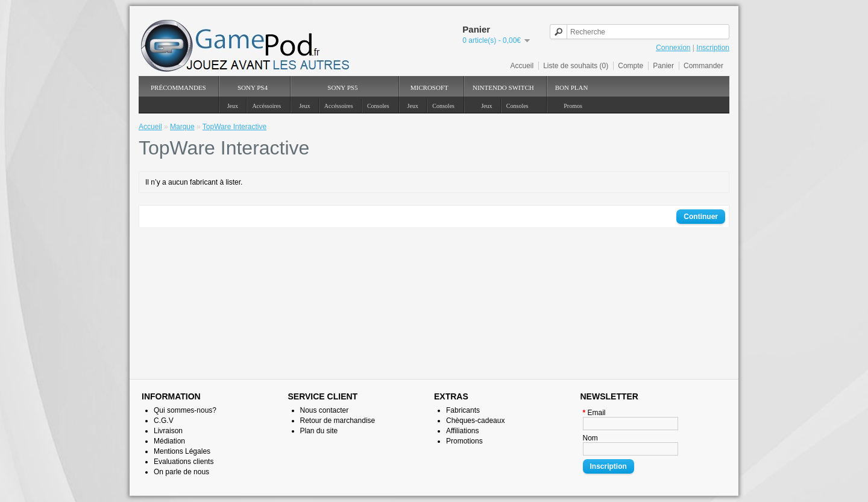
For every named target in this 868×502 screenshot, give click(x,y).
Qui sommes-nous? (185, 410)
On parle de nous (181, 472)
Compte (631, 66)
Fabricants (463, 410)
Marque (182, 127)
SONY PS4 (253, 87)
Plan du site (319, 431)
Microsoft (429, 87)
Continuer (701, 217)
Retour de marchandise (338, 421)
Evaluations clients (184, 462)
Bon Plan (572, 87)
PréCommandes (178, 87)
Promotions (464, 441)
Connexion (673, 48)
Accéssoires (266, 106)
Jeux (233, 106)
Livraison (168, 431)
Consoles (378, 106)
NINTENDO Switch (503, 87)
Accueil (522, 66)
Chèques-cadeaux (475, 421)
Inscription (713, 48)
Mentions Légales (182, 451)
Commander (703, 66)
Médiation (169, 441)
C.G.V (164, 421)
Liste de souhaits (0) (576, 66)
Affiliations (462, 431)
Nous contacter (325, 410)
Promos (573, 106)
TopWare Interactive (234, 127)
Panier (663, 66)
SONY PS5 (342, 87)
